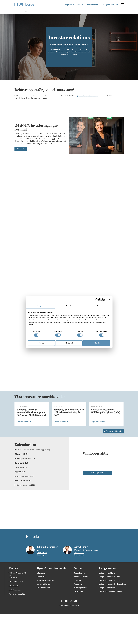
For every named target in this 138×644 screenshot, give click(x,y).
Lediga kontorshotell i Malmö (110, 591)
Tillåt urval (69, 343)
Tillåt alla (97, 343)
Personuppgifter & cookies (69, 605)
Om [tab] (98, 306)
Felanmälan (41, 577)
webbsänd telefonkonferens (89, 96)
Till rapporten (21, 149)
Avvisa (41, 343)
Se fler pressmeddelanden (113, 431)
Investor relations (92, 5)
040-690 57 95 (42, 553)
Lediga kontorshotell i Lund (110, 577)
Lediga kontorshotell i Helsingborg (113, 584)
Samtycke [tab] (40, 306)
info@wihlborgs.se (15, 590)
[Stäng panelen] (110, 300)
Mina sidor (41, 573)
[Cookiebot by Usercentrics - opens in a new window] (97, 300)
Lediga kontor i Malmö (108, 588)
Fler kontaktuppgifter (17, 594)
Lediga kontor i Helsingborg (110, 580)
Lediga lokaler (69, 5)
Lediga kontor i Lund (107, 573)
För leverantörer (43, 588)
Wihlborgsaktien (97, 473)
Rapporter (78, 584)
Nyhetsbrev (78, 591)
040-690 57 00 (14, 586)
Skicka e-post (42, 555)
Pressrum (78, 580)
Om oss (80, 5)
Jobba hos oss (80, 573)
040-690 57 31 (79, 553)
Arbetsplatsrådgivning (46, 580)
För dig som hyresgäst (110, 5)
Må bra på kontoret (44, 584)
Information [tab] (69, 306)
